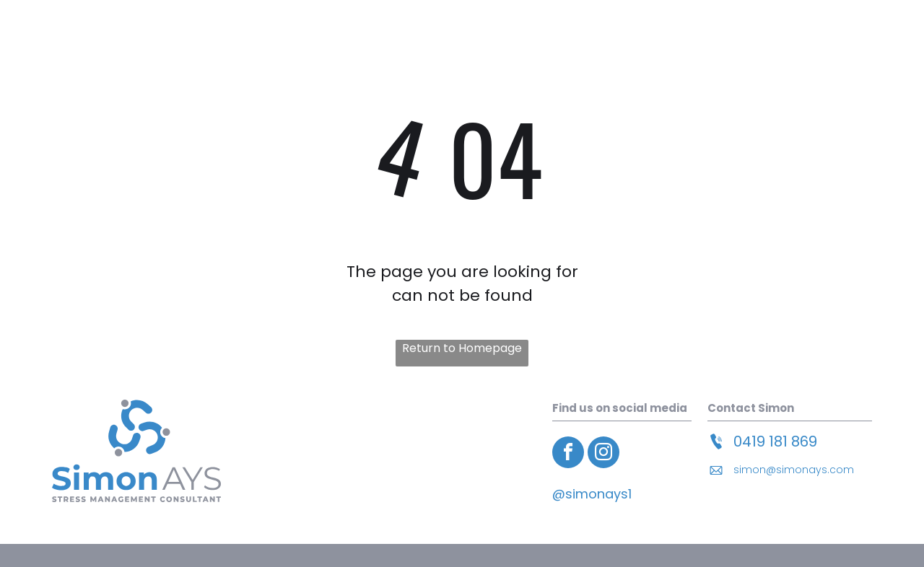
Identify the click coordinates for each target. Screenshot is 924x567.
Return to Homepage (462, 348)
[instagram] (603, 454)
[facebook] (568, 454)
